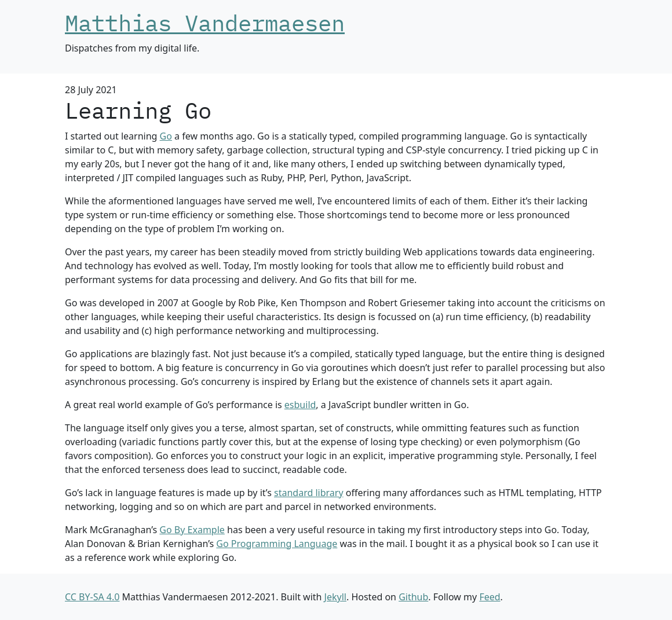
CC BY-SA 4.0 (92, 597)
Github (413, 597)
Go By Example (192, 530)
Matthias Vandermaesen (205, 23)
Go (166, 136)
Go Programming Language (277, 544)
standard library (309, 493)
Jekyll (335, 597)
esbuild (300, 405)
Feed (490, 597)
